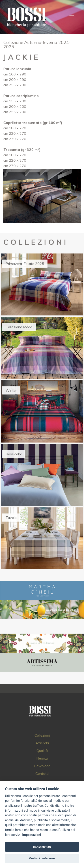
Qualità (42, 751)
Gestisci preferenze (42, 858)
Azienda (42, 743)
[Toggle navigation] (72, 17)
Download (42, 766)
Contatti (42, 773)
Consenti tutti (42, 847)
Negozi (42, 758)
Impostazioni (32, 835)
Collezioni (42, 735)
